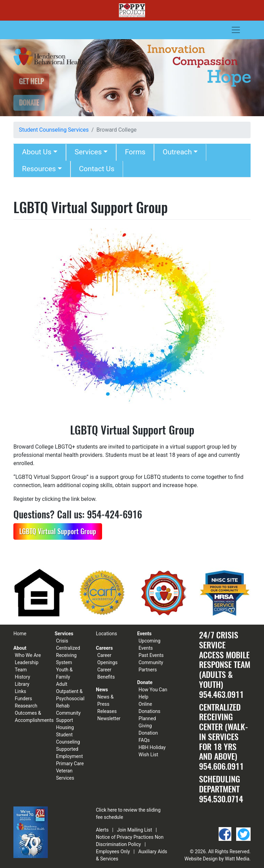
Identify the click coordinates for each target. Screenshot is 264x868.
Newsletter (109, 718)
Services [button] (88, 152)
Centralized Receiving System (68, 655)
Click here (106, 810)
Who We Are (28, 655)
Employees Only (113, 851)
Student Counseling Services (54, 130)
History (23, 677)
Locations (106, 634)
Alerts (102, 830)
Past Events (151, 655)
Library (22, 684)
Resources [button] (39, 169)
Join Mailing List (134, 830)
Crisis (62, 641)
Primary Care (70, 763)
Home (20, 634)
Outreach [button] (177, 152)
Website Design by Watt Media (217, 859)
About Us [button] (37, 152)
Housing (65, 727)
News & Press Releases (107, 704)
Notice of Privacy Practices (125, 837)
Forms (135, 152)
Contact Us (97, 169)
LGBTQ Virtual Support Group (58, 531)
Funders (23, 699)
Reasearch (26, 706)
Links (20, 691)
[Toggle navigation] (236, 30)
